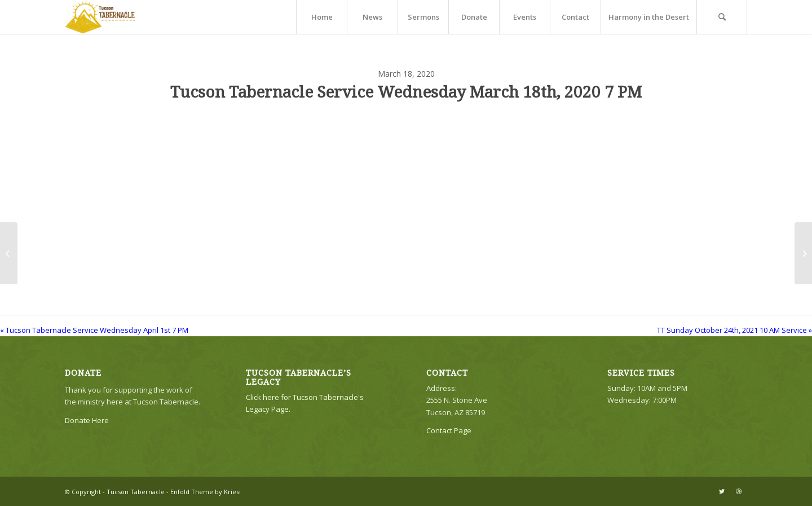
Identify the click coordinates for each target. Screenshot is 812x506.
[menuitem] (321, 17)
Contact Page (449, 430)
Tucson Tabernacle (136, 492)
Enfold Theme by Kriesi (206, 492)
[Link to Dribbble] (739, 491)
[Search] (722, 17)
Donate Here (87, 420)
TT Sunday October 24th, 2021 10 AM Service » (734, 330)
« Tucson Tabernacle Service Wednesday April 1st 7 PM (94, 330)
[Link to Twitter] (722, 491)
